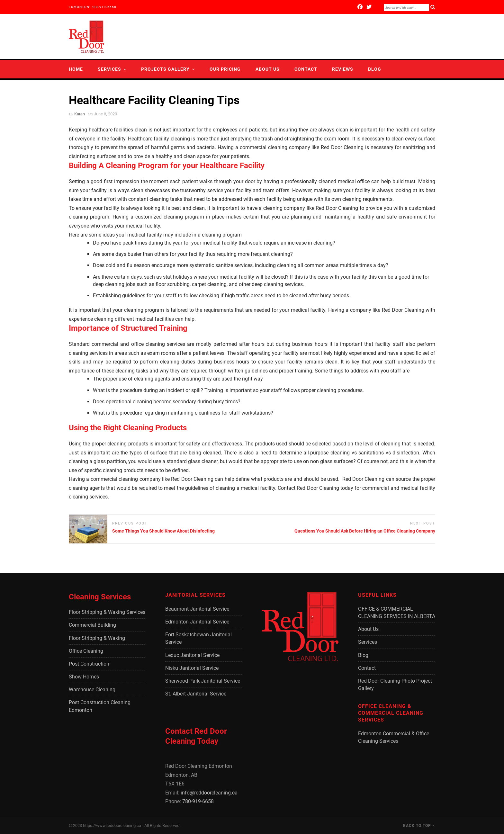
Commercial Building (92, 625)
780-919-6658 (198, 801)
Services (109, 69)
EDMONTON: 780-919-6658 (93, 7)
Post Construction (89, 664)
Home (76, 69)
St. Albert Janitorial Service (196, 694)
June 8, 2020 (105, 114)
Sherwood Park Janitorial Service (203, 681)
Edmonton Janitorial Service (197, 622)
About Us (268, 69)
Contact (306, 69)
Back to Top (419, 826)
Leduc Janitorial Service (192, 655)
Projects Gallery (165, 69)
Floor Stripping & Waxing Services (107, 612)
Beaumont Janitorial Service (197, 609)
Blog (375, 69)
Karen (80, 114)
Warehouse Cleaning (92, 690)
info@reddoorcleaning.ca (209, 793)
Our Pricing (225, 69)
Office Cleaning (86, 651)
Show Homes (84, 677)
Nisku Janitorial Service (192, 668)
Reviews (343, 69)
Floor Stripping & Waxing (97, 638)
